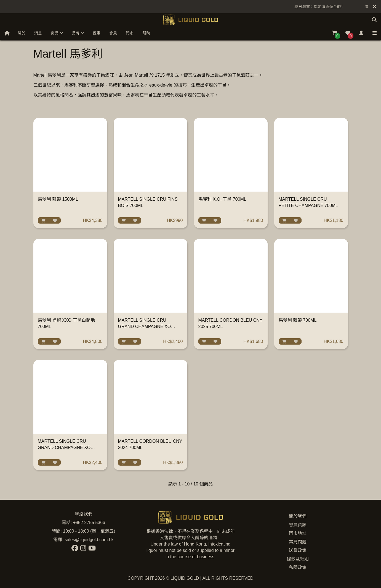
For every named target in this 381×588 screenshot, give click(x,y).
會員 (113, 33)
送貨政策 (298, 550)
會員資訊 (298, 525)
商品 (57, 33)
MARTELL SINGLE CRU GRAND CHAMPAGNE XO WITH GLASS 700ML (64, 448)
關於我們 (298, 516)
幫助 (146, 33)
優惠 (97, 33)
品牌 (78, 33)
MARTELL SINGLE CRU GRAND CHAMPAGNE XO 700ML (145, 327)
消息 (38, 33)
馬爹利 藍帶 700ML (298, 320)
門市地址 (298, 533)
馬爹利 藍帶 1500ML (58, 199)
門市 (130, 33)
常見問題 (298, 542)
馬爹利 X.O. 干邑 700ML (222, 199)
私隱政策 (298, 567)
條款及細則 (298, 559)
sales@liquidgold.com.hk (89, 540)
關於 (22, 33)
